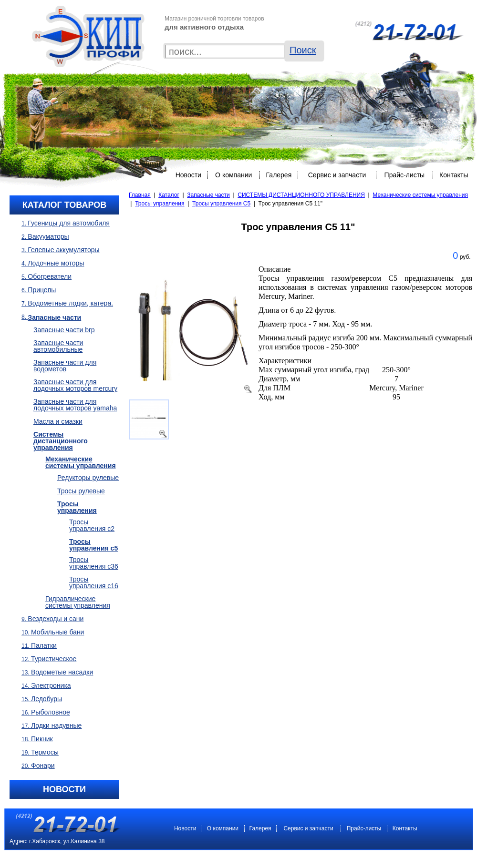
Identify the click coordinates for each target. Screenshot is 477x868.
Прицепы (42, 290)
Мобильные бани (57, 632)
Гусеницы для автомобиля (69, 223)
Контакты (454, 175)
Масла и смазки (58, 421)
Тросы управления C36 (94, 563)
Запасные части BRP (64, 330)
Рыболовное (51, 712)
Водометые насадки (62, 672)
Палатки (44, 645)
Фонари (43, 766)
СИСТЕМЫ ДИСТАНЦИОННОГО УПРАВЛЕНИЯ (301, 195)
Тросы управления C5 (221, 204)
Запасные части (208, 195)
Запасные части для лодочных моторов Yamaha (75, 405)
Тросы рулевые (81, 491)
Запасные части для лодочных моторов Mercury (75, 385)
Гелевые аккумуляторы (63, 250)
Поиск (303, 50)
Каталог (169, 195)
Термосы (45, 752)
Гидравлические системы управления (78, 602)
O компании (233, 175)
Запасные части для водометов (65, 366)
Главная (140, 195)
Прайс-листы (405, 175)
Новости (188, 175)
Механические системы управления (420, 195)
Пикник (42, 739)
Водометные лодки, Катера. (70, 303)
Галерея (279, 175)
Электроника (51, 685)
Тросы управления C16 (94, 582)
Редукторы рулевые (88, 478)
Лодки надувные (56, 725)
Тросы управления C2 (92, 525)
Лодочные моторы (56, 263)
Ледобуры (47, 699)
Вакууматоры (48, 236)
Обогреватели (50, 276)
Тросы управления (160, 204)
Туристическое (54, 659)
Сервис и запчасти (337, 175)
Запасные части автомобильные (58, 346)
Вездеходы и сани (56, 619)
